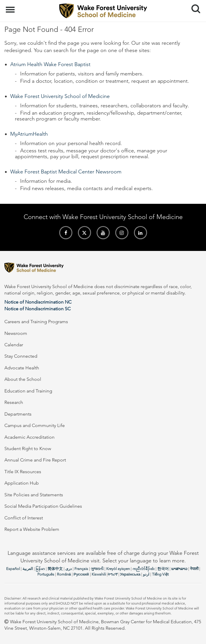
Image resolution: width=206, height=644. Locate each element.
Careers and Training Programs (36, 322)
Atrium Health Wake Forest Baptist (50, 64)
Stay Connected (21, 356)
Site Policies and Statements (34, 495)
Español (13, 569)
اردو (146, 574)
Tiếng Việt (160, 574)
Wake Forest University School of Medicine (60, 96)
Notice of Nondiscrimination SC (37, 309)
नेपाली (194, 569)
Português (46, 574)
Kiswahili (99, 574)
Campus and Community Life (35, 425)
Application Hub (22, 483)
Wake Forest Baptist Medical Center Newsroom (66, 172)
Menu (11, 7)
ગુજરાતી (97, 569)
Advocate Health (22, 368)
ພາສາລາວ (179, 569)
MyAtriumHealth (29, 134)
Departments (18, 414)
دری (69, 569)
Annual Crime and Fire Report (35, 460)
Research (14, 402)
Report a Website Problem (32, 529)
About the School (23, 379)
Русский (81, 574)
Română (64, 574)
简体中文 (55, 569)
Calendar (14, 345)
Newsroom (16, 333)
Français (81, 569)
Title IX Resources (23, 472)
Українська (130, 574)
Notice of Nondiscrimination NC (38, 302)
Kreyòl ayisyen (118, 569)
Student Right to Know (28, 448)
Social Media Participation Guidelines (43, 506)
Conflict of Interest (24, 518)
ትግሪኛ (113, 574)
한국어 (163, 569)
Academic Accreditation (29, 437)
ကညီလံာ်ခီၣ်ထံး (144, 569)
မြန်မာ (40, 569)
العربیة (28, 569)
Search (194, 7)
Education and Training (28, 391)
